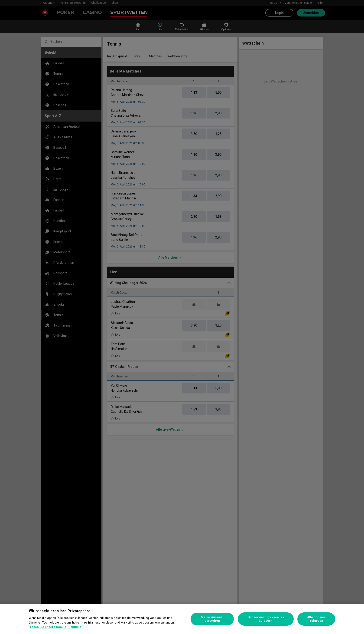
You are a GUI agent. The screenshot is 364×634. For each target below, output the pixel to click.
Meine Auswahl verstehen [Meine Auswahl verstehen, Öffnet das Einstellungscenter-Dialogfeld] (212, 619)
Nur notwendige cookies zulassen (266, 619)
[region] (182, 619)
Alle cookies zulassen (316, 619)
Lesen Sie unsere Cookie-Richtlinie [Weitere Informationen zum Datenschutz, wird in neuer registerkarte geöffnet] (56, 627)
